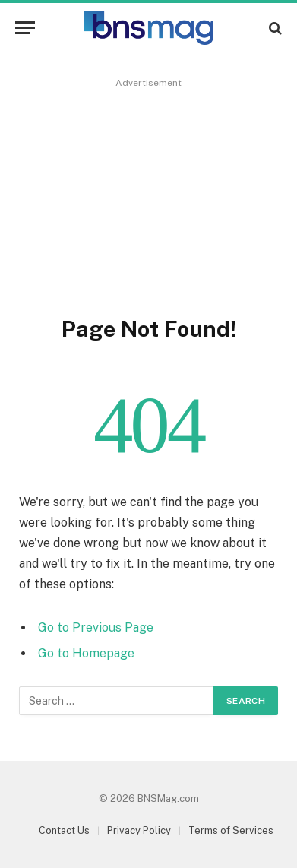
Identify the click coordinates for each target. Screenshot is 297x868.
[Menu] (25, 28)
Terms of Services (231, 830)
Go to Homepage (86, 653)
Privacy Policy (139, 830)
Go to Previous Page (96, 627)
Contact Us (64, 830)
